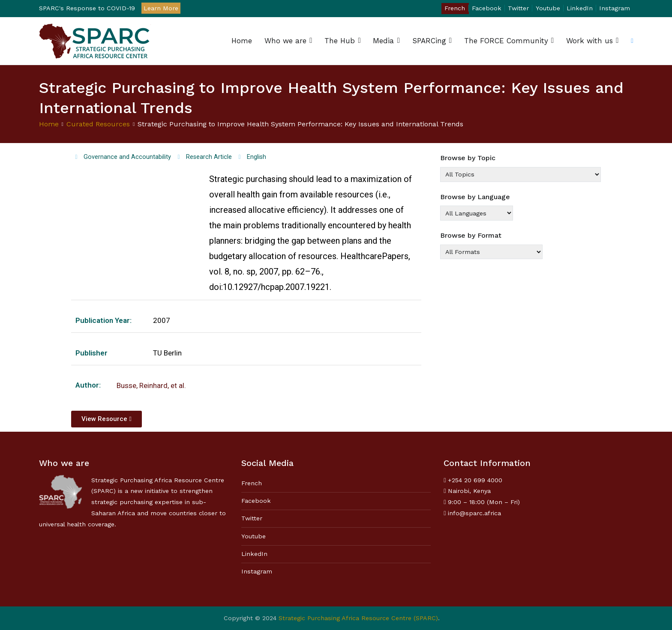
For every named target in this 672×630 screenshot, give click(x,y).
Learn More (161, 8)
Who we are (285, 41)
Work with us (589, 41)
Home (242, 41)
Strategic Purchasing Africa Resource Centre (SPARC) (358, 618)
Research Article (209, 157)
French (455, 8)
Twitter (518, 8)
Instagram (615, 8)
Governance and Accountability (127, 157)
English (256, 157)
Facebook (487, 8)
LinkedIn (580, 8)
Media (383, 41)
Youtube (548, 8)
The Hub (340, 41)
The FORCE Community (506, 41)
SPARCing (429, 41)
